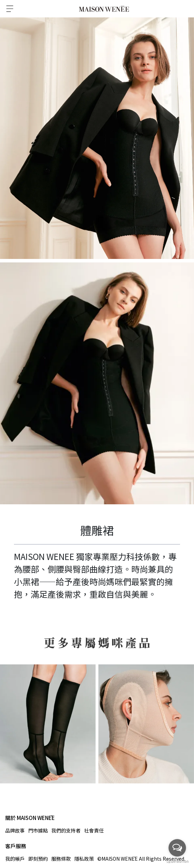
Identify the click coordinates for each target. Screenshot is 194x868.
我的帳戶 (15, 859)
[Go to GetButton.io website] (177, 861)
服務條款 (61, 859)
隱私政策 (84, 859)
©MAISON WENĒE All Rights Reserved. (141, 859)
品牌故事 (15, 830)
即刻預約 (38, 859)
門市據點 (38, 830)
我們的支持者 (66, 830)
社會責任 (94, 830)
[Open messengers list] (177, 848)
